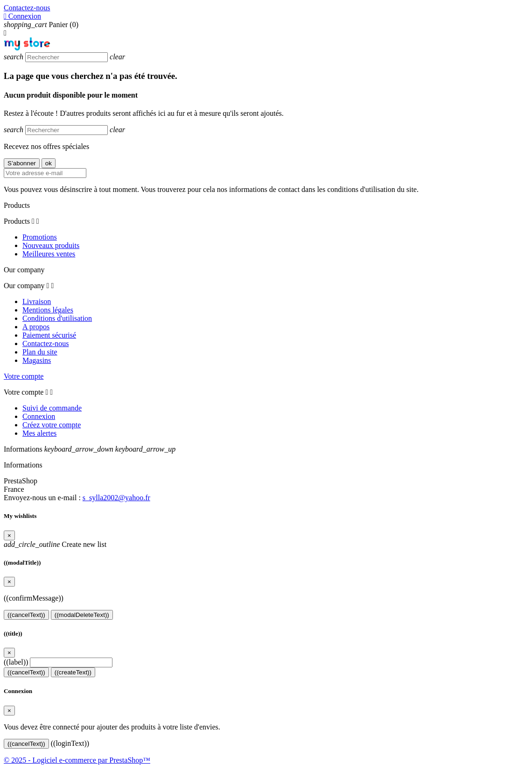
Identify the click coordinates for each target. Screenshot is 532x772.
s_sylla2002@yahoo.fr (116, 498)
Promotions (40, 237)
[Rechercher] (66, 57)
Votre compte (24, 376)
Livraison (37, 301)
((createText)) (73, 672)
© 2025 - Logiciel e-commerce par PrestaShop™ (77, 760)
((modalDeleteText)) (82, 615)
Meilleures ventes (49, 254)
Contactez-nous (27, 8)
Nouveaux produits (51, 245)
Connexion (39, 416)
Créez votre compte (52, 425)
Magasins (37, 360)
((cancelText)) (26, 615)
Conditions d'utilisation (57, 318)
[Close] (9, 535)
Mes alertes (39, 433)
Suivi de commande (52, 408)
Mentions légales (48, 310)
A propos (36, 327)
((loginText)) (70, 743)
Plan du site (40, 352)
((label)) (16, 662)
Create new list (55, 544)
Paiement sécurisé (49, 335)
